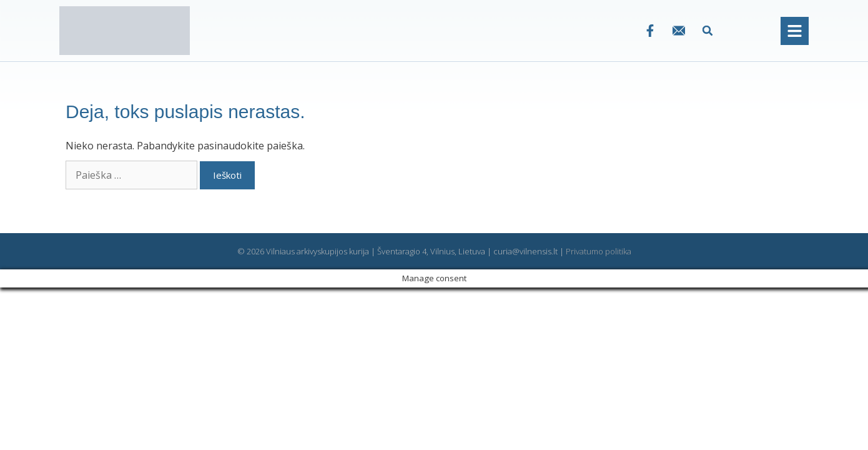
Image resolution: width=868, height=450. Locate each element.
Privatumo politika (599, 251)
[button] (708, 31)
